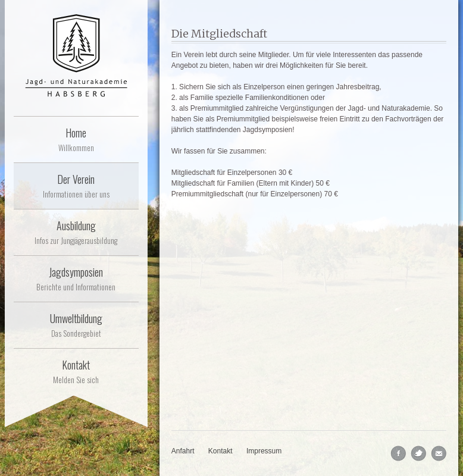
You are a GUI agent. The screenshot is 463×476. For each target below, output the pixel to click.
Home (76, 139)
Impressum (264, 451)
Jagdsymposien (76, 278)
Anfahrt (183, 451)
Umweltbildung (76, 325)
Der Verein (76, 186)
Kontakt (76, 371)
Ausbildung (76, 232)
